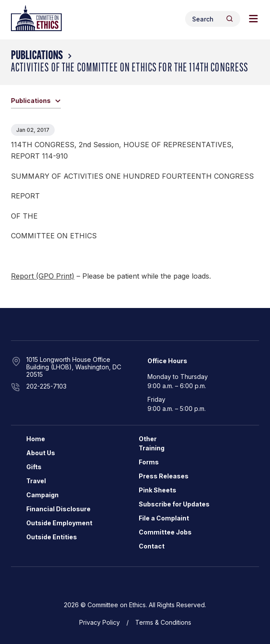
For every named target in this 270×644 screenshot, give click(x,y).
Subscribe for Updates (174, 504)
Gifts (34, 467)
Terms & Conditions (163, 622)
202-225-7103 (46, 386)
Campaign (42, 495)
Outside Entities (52, 537)
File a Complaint (164, 518)
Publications (37, 56)
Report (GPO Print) (43, 276)
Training (152, 448)
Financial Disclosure (58, 509)
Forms (149, 462)
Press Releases (164, 476)
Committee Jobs (165, 532)
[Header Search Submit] (230, 19)
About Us (41, 453)
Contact (152, 546)
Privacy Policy (100, 622)
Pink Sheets (158, 490)
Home (36, 439)
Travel (36, 481)
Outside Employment (59, 523)
